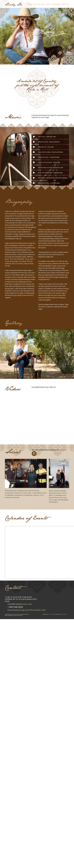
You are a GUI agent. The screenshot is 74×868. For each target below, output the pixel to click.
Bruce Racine (64, 614)
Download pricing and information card (26, 610)
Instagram (63, 450)
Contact (65, 4)
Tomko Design (52, 614)
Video (48, 4)
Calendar (56, 4)
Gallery (41, 4)
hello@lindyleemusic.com (20, 604)
